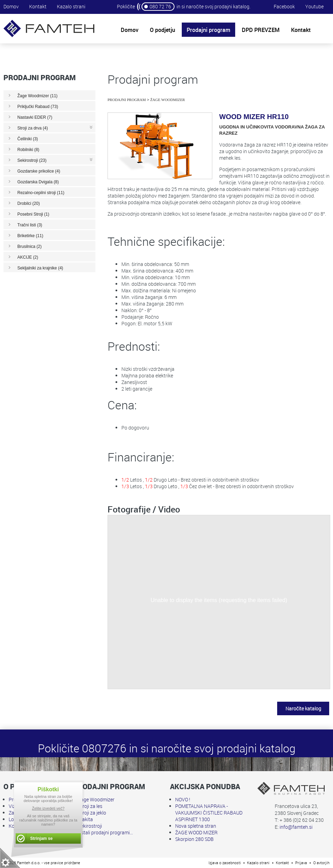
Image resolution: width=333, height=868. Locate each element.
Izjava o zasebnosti (225, 863)
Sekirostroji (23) (32, 160)
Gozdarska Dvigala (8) (38, 182)
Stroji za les (90, 806)
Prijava (301, 863)
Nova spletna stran (196, 826)
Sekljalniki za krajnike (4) (40, 268)
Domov (11, 6)
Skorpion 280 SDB (194, 839)
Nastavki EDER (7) (35, 117)
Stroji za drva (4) (33, 128)
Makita (86, 819)
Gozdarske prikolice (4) (39, 171)
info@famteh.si (296, 827)
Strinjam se (41, 838)
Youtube (314, 6)
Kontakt (38, 6)
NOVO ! (183, 799)
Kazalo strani (71, 6)
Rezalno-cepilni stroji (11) (41, 193)
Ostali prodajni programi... (105, 832)
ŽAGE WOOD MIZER (196, 832)
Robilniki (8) (28, 150)
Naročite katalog (303, 708)
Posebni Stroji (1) (33, 214)
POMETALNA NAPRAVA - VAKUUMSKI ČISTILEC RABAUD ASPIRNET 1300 (209, 813)
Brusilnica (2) (29, 247)
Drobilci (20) (29, 203)
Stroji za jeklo (92, 813)
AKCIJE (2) (28, 257)
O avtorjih (321, 863)
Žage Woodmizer (168, 100)
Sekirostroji (90, 826)
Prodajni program (127, 100)
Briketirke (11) (30, 236)
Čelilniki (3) (28, 139)
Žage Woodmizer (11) (37, 96)
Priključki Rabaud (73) (38, 107)
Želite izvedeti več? (48, 808)
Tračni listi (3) (30, 225)
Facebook (284, 6)
